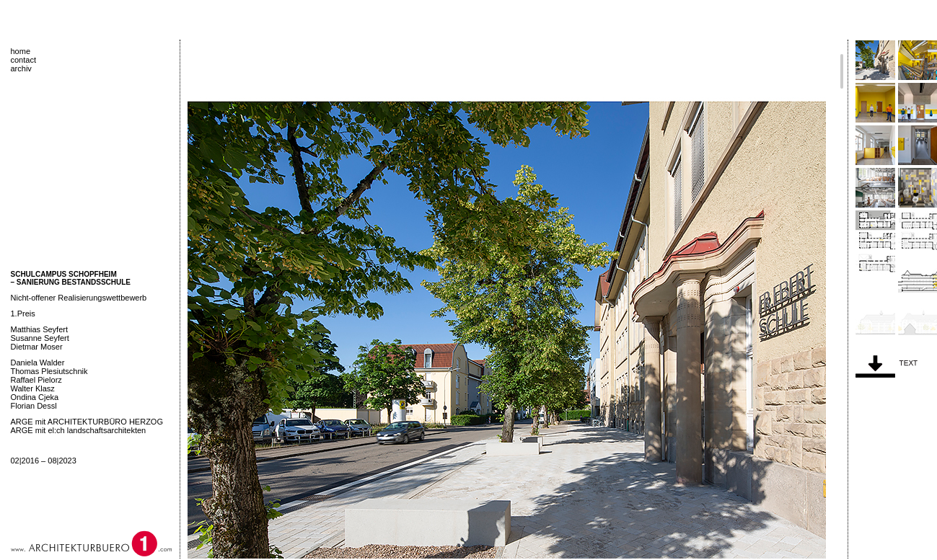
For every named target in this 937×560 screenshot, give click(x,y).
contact (23, 60)
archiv (21, 68)
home (21, 51)
